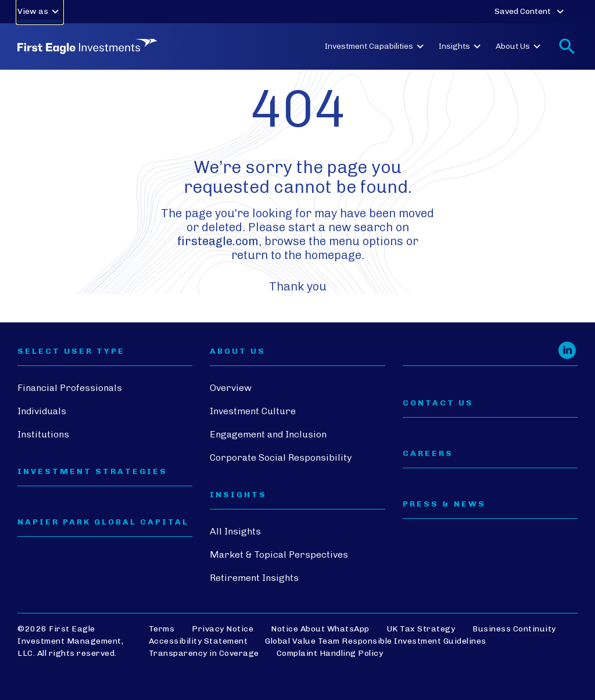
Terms (162, 629)
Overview (231, 388)
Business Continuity (514, 629)
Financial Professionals (70, 388)
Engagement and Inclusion (268, 434)
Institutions (43, 434)
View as (40, 12)
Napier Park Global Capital (103, 522)
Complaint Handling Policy (330, 653)
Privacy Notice (223, 629)
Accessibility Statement (198, 641)
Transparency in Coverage (204, 653)
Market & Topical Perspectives (279, 554)
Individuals (42, 411)
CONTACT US (438, 403)
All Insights (235, 531)
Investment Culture (253, 411)
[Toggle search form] (567, 46)
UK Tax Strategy (421, 629)
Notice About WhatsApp (320, 629)
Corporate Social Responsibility (281, 457)
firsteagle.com (218, 241)
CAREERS (428, 454)
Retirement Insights (254, 578)
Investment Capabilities (376, 46)
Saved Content (531, 12)
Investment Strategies (92, 472)
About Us (520, 46)
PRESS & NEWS (444, 504)
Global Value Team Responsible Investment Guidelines (376, 641)
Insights (461, 46)
